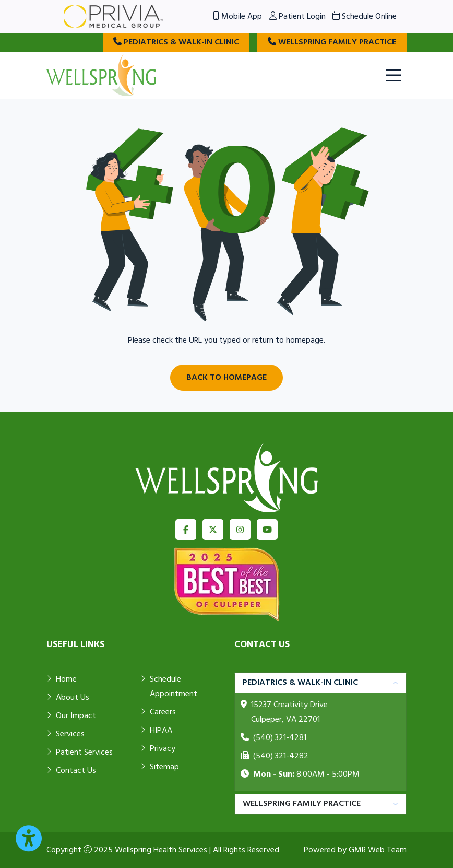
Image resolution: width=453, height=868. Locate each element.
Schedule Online (365, 17)
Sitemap (160, 767)
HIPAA (156, 731)
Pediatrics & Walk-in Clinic (176, 42)
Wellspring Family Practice (332, 42)
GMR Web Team (378, 850)
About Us (68, 698)
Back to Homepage (227, 378)
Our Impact (71, 716)
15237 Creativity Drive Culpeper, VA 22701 (289, 712)
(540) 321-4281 (280, 738)
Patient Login (297, 17)
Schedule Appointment (169, 687)
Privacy (158, 749)
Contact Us (71, 771)
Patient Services (80, 753)
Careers (158, 712)
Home (62, 679)
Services (65, 734)
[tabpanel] (320, 732)
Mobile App (237, 17)
